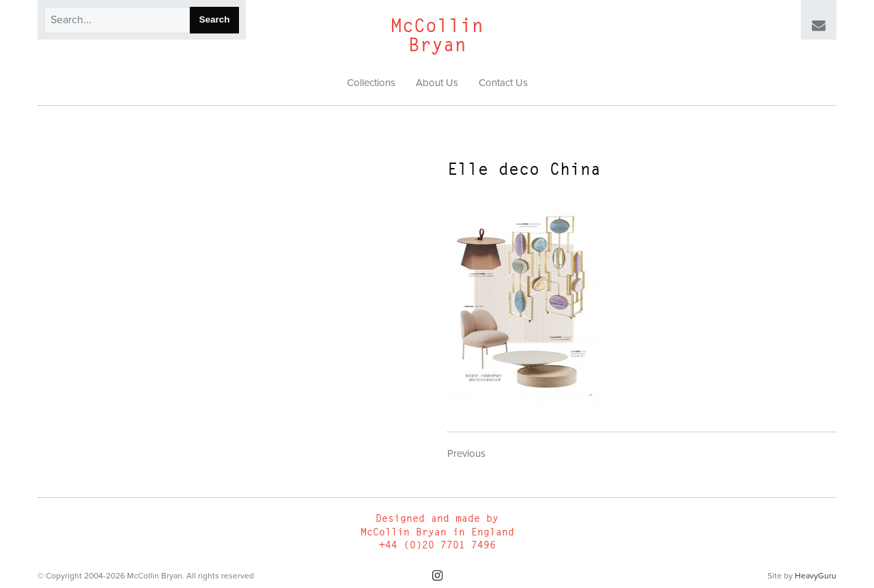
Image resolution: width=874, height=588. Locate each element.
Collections (371, 83)
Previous (466, 453)
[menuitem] (371, 83)
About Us (437, 83)
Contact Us (503, 83)
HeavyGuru (816, 576)
